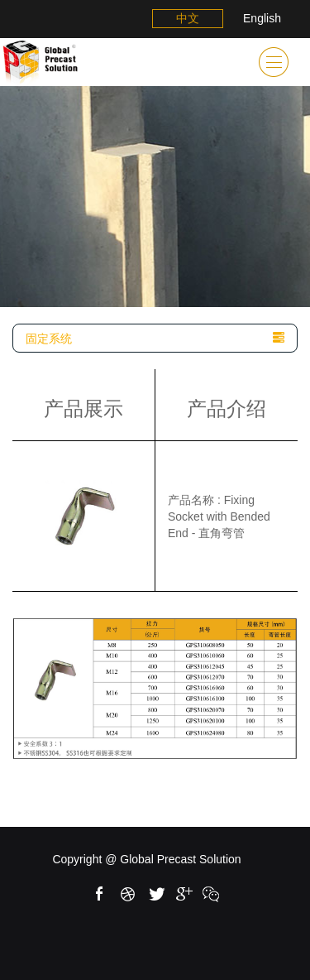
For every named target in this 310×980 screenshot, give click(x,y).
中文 (188, 18)
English (262, 18)
